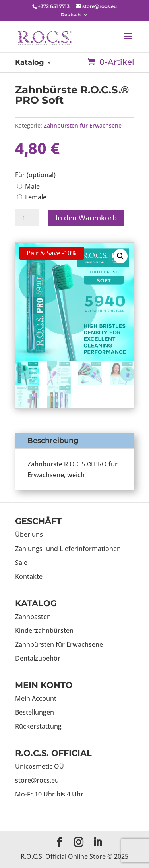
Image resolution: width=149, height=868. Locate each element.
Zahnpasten (33, 617)
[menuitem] (74, 15)
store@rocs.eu (37, 780)
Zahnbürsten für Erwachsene (83, 125)
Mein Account (36, 698)
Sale (21, 563)
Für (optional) (35, 175)
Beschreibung (53, 441)
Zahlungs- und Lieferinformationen (68, 549)
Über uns (29, 534)
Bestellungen (35, 712)
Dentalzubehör (38, 658)
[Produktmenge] (27, 218)
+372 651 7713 (54, 6)
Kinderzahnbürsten (44, 630)
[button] (120, 256)
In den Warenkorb (86, 218)
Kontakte (29, 576)
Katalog (30, 63)
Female (32, 197)
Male (28, 186)
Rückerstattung (38, 726)
